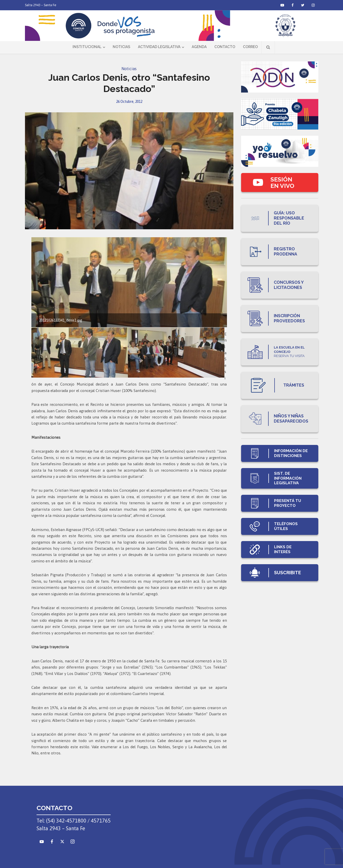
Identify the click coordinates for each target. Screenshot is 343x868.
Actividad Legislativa (159, 47)
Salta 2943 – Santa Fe (41, 5)
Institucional (87, 47)
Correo (250, 47)
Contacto (225, 47)
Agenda (199, 47)
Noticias (121, 47)
